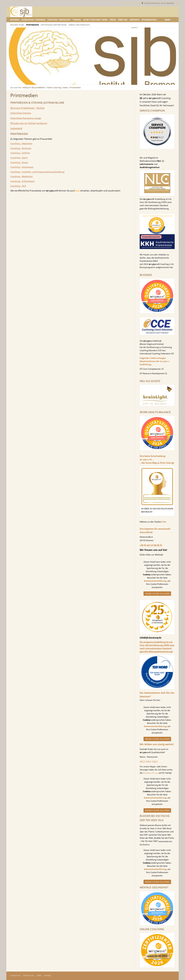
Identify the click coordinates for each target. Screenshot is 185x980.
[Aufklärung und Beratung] (24, 82)
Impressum (15, 975)
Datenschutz (29, 975)
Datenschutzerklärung (155, 581)
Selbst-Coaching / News (57, 88)
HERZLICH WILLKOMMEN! (34, 88)
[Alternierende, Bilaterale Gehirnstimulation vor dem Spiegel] (19, 82)
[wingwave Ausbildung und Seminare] (35, 82)
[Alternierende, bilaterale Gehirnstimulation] (27, 82)
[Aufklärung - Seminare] (40, 82)
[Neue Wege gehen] (48, 82)
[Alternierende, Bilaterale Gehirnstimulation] (16, 82)
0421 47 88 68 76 (131, 3)
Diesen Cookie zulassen (157, 594)
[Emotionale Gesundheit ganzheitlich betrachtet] (32, 82)
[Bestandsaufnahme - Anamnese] (30, 82)
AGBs (39, 975)
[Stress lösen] (14, 82)
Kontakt (48, 975)
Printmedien (75, 88)
